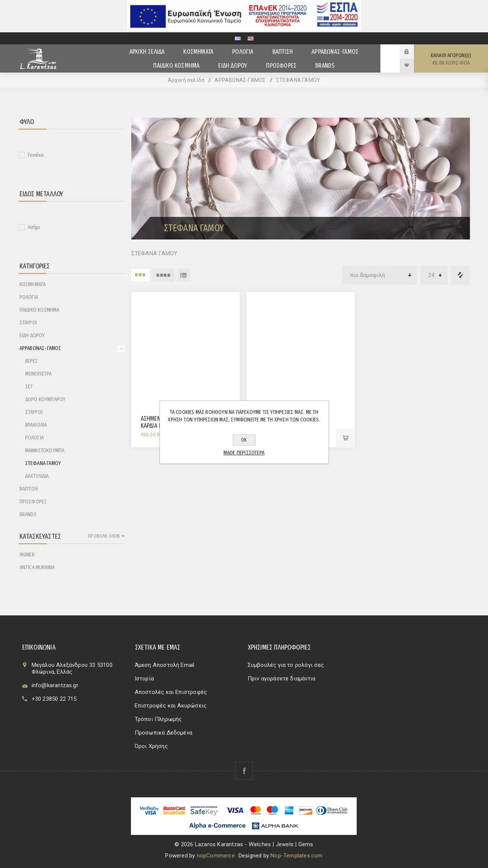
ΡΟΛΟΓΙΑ (29, 297)
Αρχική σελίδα (186, 80)
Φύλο (27, 122)
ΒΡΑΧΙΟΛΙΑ (36, 425)
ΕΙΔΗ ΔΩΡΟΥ (32, 335)
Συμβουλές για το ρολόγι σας (286, 665)
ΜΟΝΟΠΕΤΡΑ (39, 374)
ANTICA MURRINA (37, 567)
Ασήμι (34, 227)
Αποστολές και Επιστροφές (171, 692)
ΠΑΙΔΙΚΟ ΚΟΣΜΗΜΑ (40, 310)
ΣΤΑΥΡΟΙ (28, 323)
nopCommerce (216, 856)
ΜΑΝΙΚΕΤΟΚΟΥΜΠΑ (45, 450)
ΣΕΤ (29, 386)
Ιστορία (144, 679)
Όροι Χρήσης (151, 746)
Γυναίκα (36, 155)
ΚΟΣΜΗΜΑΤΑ (33, 284)
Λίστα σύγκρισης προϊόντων (461, 275)
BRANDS (28, 514)
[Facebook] (244, 771)
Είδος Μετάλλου (42, 194)
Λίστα (184, 275)
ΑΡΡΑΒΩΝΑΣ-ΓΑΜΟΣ (40, 348)
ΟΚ (244, 440)
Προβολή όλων (104, 536)
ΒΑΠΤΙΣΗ (29, 489)
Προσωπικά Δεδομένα (164, 733)
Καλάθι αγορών (451, 59)
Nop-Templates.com (296, 856)
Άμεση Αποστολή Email (165, 665)
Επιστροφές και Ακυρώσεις (171, 706)
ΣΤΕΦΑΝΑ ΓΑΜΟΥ (43, 463)
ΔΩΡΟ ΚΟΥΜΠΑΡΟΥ (46, 399)
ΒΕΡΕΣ (32, 361)
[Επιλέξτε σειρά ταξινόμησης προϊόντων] (380, 275)
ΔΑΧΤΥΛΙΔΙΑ (37, 476)
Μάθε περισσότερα (244, 453)
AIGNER (27, 554)
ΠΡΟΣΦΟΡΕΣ (33, 501)
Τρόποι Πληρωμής (158, 719)
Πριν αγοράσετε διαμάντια (282, 679)
